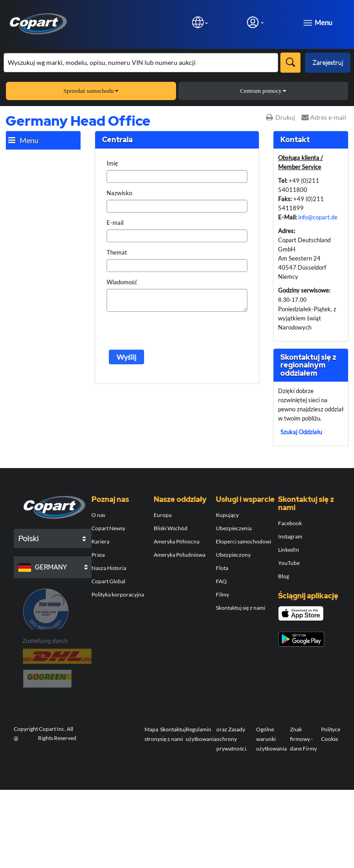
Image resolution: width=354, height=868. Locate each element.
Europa (163, 515)
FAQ (221, 581)
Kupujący (227, 515)
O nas (98, 515)
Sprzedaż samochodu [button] (91, 91)
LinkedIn (289, 550)
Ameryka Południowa (180, 555)
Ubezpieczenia (234, 528)
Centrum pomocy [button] (263, 91)
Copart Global (108, 581)
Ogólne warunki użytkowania (271, 739)
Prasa (98, 555)
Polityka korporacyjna (118, 594)
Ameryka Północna (177, 541)
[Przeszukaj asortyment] (141, 63)
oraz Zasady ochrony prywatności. (232, 739)
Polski (29, 538)
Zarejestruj (328, 62)
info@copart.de (318, 217)
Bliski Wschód (171, 528)
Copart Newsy (108, 528)
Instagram (290, 536)
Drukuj (281, 117)
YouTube (289, 563)
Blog (284, 576)
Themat (117, 252)
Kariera (100, 541)
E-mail (115, 223)
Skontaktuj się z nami (241, 608)
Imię (112, 163)
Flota (222, 568)
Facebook (290, 523)
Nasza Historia (109, 568)
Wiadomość (122, 282)
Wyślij (126, 357)
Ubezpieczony (233, 555)
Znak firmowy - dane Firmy (303, 739)
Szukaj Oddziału (301, 432)
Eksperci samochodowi (244, 541)
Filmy (223, 594)
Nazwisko (119, 193)
